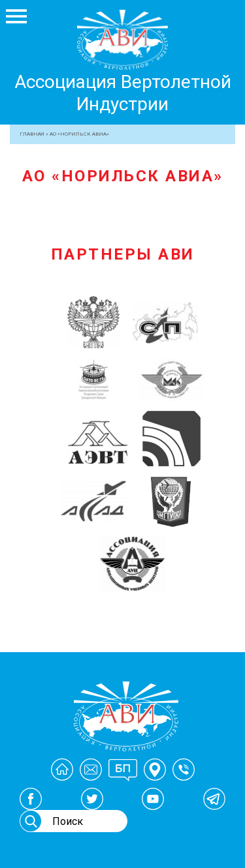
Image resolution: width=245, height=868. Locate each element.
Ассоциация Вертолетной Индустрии (123, 93)
